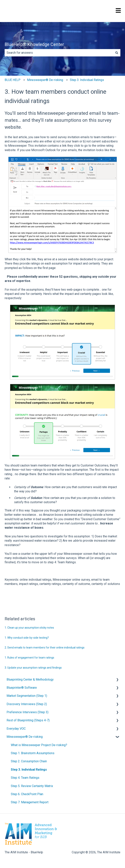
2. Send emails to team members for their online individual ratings (45, 648)
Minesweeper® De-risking (45, 80)
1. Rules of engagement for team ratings (29, 658)
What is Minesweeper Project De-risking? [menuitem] (39, 745)
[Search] (117, 53)
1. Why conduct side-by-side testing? (27, 638)
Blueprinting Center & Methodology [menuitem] (30, 680)
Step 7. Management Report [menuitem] (30, 802)
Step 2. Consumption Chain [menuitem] (29, 761)
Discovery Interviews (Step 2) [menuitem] (27, 704)
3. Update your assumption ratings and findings (33, 668)
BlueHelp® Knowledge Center (34, 45)
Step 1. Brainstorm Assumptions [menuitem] (33, 753)
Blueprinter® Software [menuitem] (22, 688)
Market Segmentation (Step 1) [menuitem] (27, 696)
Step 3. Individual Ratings (87, 80)
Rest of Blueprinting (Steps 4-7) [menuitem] (28, 720)
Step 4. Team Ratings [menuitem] (25, 778)
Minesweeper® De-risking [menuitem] (25, 737)
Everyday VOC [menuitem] (16, 729)
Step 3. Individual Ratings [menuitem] (29, 770)
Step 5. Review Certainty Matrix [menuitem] (32, 786)
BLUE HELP (13, 80)
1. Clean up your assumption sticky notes (29, 628)
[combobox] (59, 53)
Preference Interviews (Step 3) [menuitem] (27, 712)
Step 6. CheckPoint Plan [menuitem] (27, 794)
